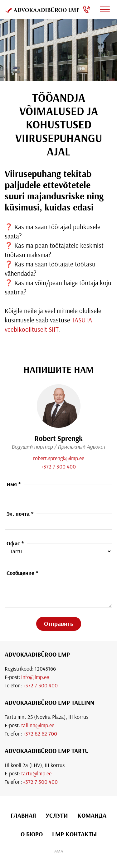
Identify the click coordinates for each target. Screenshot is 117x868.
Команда (92, 815)
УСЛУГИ (57, 815)
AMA (59, 851)
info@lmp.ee (35, 677)
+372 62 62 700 (40, 734)
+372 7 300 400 (58, 466)
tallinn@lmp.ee (38, 725)
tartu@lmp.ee (36, 773)
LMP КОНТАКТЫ (74, 834)
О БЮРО (32, 834)
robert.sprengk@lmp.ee (59, 458)
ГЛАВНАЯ (23, 815)
